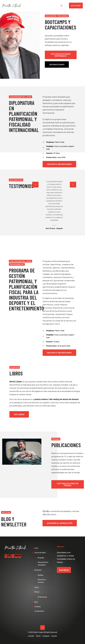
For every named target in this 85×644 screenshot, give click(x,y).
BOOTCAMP (76, 6)
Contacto (38, 607)
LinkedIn (31, 636)
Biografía (41, 558)
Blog (36, 602)
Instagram (46, 636)
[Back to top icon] (42, 628)
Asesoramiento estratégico (43, 564)
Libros (37, 587)
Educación (38, 570)
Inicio (36, 548)
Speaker (41, 575)
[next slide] (73, 185)
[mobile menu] (62, 6)
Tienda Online (39, 611)
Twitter (38, 636)
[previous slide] (35, 185)
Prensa (37, 592)
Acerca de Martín (40, 553)
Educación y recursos (42, 581)
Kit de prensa (42, 597)
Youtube (54, 636)
